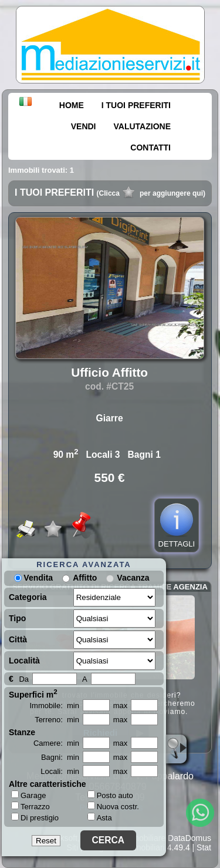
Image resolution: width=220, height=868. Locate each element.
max (121, 706)
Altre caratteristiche (48, 784)
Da (24, 679)
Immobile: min (54, 706)
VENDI (84, 126)
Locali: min (60, 771)
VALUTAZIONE (142, 126)
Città (18, 639)
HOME (72, 105)
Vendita (33, 578)
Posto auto (110, 795)
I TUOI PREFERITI (136, 105)
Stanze (22, 732)
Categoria (28, 597)
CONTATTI (150, 148)
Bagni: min (60, 757)
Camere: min (56, 743)
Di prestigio (35, 817)
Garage (28, 795)
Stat (204, 847)
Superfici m (33, 693)
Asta (100, 818)
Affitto (85, 578)
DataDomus (189, 838)
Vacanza (133, 578)
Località (24, 661)
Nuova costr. (113, 807)
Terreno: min (57, 720)
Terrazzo (31, 806)
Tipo (17, 618)
